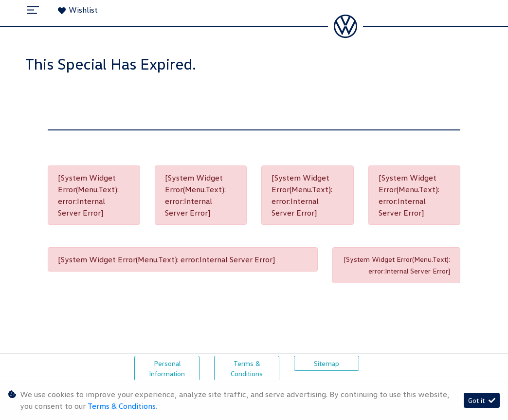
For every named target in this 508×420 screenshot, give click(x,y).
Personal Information (167, 368)
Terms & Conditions (247, 368)
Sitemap (327, 363)
